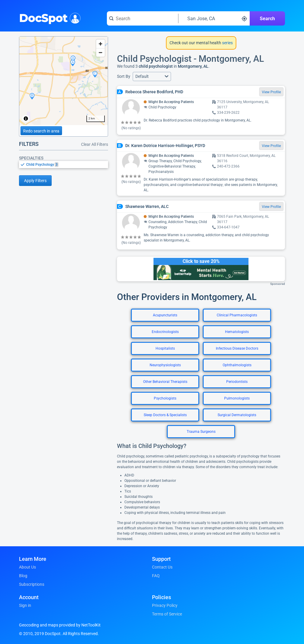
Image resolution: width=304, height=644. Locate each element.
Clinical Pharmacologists (237, 315)
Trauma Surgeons (201, 432)
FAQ (156, 576)
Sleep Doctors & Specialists (165, 415)
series (227, 43)
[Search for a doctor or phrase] (142, 18)
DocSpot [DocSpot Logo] (49, 18)
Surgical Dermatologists (237, 415)
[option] (67, 165)
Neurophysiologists (165, 365)
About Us (27, 567)
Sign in (25, 605)
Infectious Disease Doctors (237, 348)
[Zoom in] (100, 44)
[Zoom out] (100, 52)
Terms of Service (167, 614)
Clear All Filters (95, 144)
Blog (23, 576)
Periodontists (237, 382)
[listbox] (64, 164)
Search (267, 19)
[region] (64, 81)
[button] (152, 76)
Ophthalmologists (237, 365)
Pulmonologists (237, 398)
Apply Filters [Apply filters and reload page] (35, 181)
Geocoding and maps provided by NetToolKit (60, 625)
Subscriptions (32, 584)
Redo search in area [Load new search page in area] (41, 131)
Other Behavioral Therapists (165, 382)
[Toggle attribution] (26, 119)
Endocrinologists (165, 332)
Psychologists (165, 398)
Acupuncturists (165, 315)
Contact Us (162, 567)
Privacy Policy (165, 605)
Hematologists (237, 332)
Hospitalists (165, 348)
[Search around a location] (214, 18)
